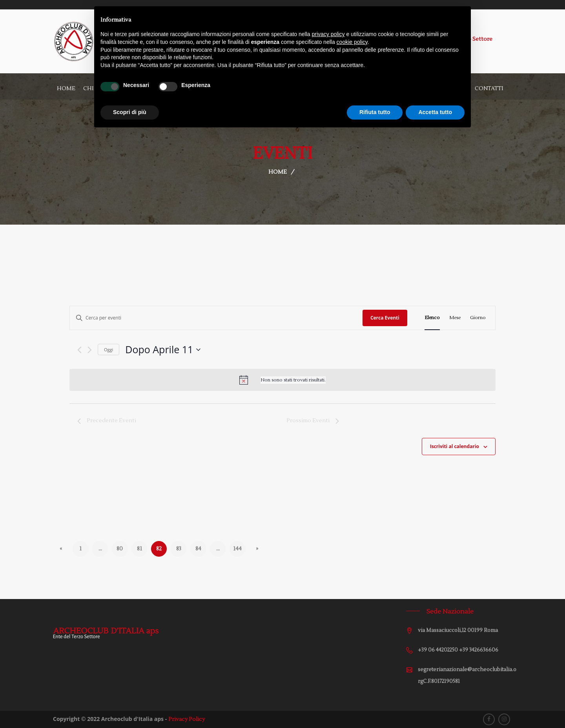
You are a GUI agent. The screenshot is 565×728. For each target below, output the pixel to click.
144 (237, 549)
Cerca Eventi (385, 318)
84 (198, 549)
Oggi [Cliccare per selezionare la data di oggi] (108, 349)
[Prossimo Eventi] (90, 350)
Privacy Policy (187, 719)
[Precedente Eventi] (79, 350)
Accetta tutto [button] (435, 112)
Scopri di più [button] (130, 112)
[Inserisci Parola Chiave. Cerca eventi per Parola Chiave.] (216, 318)
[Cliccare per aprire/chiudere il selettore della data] (163, 350)
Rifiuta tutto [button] (375, 112)
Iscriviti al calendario (455, 446)
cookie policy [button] (352, 42)
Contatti (489, 89)
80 (120, 549)
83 (179, 549)
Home (66, 89)
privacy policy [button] (328, 34)
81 (139, 549)
